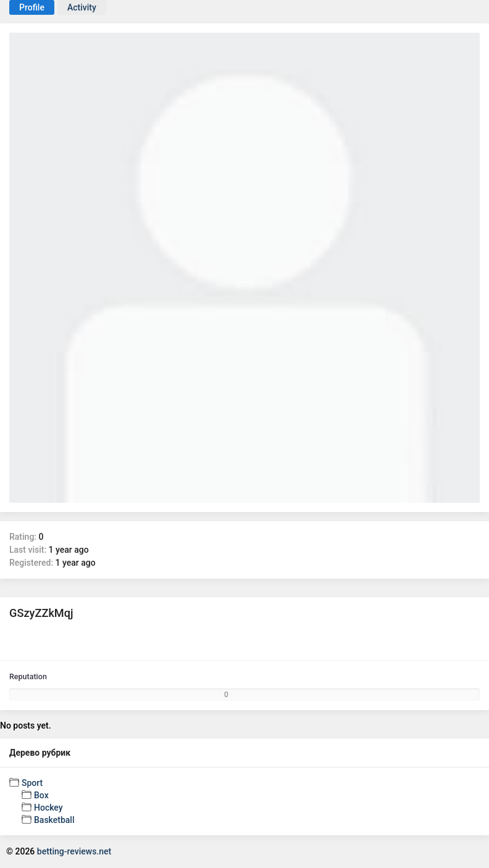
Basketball (54, 820)
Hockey (48, 808)
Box (41, 795)
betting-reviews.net (74, 851)
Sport (32, 783)
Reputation (28, 676)
